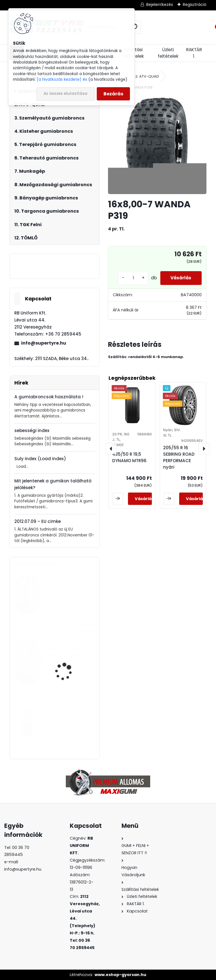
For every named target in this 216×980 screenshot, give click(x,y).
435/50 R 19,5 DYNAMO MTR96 (68, 726)
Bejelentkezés (160, 5)
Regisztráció (195, 5)
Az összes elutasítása (66, 94)
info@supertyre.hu (44, 343)
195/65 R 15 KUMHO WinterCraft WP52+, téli (70, 652)
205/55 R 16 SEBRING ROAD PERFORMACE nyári (179, 457)
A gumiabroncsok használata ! (49, 397)
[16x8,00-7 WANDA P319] (157, 145)
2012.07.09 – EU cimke (38, 521)
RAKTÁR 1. (194, 53)
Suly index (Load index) (40, 459)
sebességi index (32, 431)
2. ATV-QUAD (147, 76)
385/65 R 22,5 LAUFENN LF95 (69, 597)
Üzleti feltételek (168, 53)
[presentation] (111, 449)
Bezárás (113, 94)
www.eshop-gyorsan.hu (120, 975)
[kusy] (130, 278)
